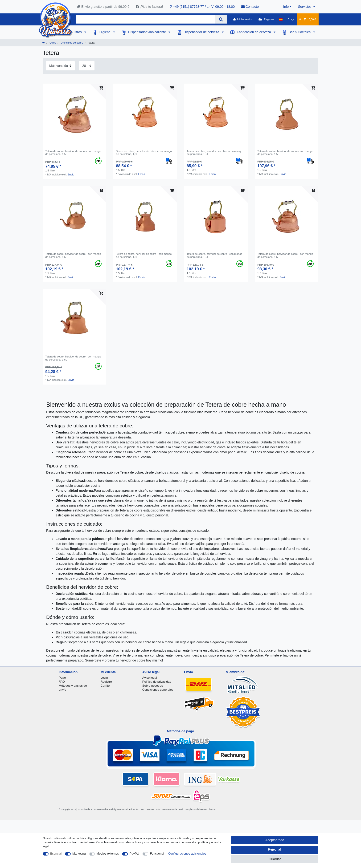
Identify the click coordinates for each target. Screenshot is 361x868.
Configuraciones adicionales (187, 854)
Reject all (275, 849)
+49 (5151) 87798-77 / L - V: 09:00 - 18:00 (202, 7)
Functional (157, 854)
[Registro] (266, 19)
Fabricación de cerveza (254, 32)
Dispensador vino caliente (148, 32)
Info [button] (286, 7)
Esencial (56, 854)
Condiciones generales (158, 690)
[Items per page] (87, 66)
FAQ (62, 682)
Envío (71, 174)
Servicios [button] (305, 7)
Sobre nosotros (153, 686)
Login (104, 678)
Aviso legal (150, 678)
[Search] (221, 19)
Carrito (105, 686)
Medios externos (108, 854)
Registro (106, 682)
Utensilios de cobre (72, 43)
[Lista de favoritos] (291, 19)
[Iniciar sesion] (243, 19)
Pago (62, 678)
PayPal (134, 854)
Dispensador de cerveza (202, 32)
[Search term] (146, 19)
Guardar (275, 859)
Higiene (105, 32)
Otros (78, 32)
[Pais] (281, 19)
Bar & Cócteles (300, 32)
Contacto (250, 7)
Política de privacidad (157, 682)
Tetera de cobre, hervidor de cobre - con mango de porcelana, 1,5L (73, 153)
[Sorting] (60, 66)
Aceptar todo (275, 840)
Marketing (79, 854)
